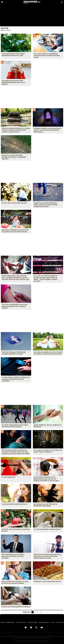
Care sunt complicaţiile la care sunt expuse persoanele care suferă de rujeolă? (14, 304)
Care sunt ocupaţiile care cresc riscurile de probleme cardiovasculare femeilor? (48, 351)
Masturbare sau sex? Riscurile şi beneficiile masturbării (45, 503)
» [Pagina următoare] (40, 610)
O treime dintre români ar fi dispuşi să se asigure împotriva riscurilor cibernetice (16, 377)
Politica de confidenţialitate (8, 621)
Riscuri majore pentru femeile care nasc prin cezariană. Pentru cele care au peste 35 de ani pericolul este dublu (16, 450)
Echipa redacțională (43, 621)
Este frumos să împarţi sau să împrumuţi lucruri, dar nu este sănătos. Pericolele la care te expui (46, 477)
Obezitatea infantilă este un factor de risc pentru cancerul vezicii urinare (15, 231)
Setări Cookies (59, 621)
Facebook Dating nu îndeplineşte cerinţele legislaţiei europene (14, 351)
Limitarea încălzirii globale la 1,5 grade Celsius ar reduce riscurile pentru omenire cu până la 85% (16, 130)
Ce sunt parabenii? (8, 475)
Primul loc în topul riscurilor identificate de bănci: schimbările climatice (14, 157)
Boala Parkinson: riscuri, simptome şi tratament (47, 424)
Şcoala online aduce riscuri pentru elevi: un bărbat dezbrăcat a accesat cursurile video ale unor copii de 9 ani (15, 277)
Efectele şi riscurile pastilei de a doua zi (16, 605)
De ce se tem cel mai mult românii (14, 203)
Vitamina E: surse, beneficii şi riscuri (47, 580)
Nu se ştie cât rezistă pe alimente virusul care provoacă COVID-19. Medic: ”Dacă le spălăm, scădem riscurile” (48, 277)
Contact (52, 621)
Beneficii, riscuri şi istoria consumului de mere (16, 528)
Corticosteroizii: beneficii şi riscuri (14, 502)
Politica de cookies (21, 621)
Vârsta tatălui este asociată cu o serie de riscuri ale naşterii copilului (15, 581)
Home (3, 30)
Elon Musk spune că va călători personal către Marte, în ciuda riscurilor (13, 554)
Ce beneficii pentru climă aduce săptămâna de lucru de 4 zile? (13, 55)
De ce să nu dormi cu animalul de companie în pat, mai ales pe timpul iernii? (47, 55)
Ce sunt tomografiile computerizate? (47, 527)
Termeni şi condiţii (32, 621)
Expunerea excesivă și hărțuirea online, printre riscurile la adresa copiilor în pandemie (46, 205)
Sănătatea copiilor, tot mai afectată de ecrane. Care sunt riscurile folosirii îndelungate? (47, 130)
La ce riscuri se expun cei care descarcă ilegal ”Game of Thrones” (48, 449)
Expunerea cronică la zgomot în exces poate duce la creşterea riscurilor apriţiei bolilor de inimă (47, 554)
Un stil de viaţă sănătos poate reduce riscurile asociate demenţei (15, 424)
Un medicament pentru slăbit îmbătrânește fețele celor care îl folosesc (13, 82)
